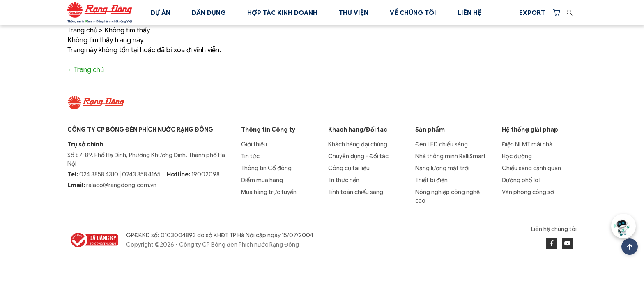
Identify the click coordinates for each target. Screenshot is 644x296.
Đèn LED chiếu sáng (442, 144)
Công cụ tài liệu (349, 168)
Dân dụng (209, 13)
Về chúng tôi (413, 13)
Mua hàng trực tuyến (269, 192)
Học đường (517, 156)
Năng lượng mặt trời (442, 168)
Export (532, 13)
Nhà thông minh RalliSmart (451, 156)
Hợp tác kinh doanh (282, 13)
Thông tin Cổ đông (266, 168)
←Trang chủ (86, 70)
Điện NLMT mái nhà (527, 144)
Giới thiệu (254, 144)
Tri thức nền (344, 180)
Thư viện (354, 13)
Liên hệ (469, 13)
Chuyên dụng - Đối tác (358, 156)
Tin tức (250, 156)
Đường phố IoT (522, 180)
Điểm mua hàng (262, 180)
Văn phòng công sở (528, 192)
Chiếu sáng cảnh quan (531, 168)
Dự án (161, 13)
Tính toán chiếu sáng (356, 192)
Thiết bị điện (431, 180)
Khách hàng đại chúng (358, 144)
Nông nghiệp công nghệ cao (447, 196)
